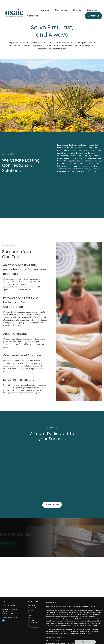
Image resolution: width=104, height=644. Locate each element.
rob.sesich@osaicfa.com (10, 617)
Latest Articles (33, 623)
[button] (45, 4)
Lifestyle (31, 620)
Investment (32, 608)
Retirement (32, 605)
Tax (30, 615)
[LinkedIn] (3, 621)
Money (31, 618)
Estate (31, 610)
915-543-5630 (11, 605)
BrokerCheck (92, 606)
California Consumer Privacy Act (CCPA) (59, 631)
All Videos (32, 625)
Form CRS (53, 603)
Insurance (32, 613)
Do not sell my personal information (79, 633)
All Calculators (33, 628)
